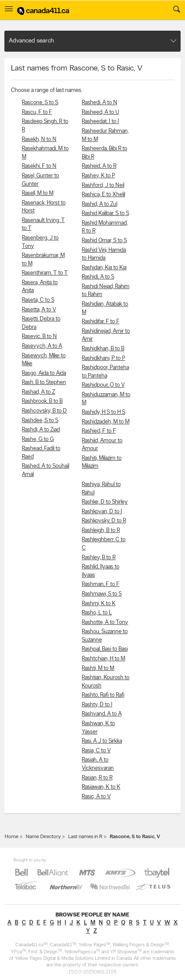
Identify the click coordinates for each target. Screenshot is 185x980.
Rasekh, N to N (39, 139)
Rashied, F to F (99, 431)
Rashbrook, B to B (42, 401)
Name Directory (43, 837)
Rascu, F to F (37, 112)
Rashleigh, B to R (101, 531)
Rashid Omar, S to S (104, 241)
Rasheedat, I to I (100, 122)
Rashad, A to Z (38, 392)
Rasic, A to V (96, 797)
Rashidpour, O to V (103, 385)
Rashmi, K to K (99, 604)
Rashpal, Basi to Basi (105, 649)
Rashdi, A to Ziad (41, 430)
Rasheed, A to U (100, 112)
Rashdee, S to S (40, 421)
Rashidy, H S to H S (103, 412)
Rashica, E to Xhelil (103, 195)
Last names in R (85, 837)
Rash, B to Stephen (44, 382)
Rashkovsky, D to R (104, 521)
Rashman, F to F (101, 584)
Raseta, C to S (38, 300)
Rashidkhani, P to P (103, 358)
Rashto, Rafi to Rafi (103, 695)
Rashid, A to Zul (99, 204)
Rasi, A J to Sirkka (102, 741)
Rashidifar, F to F (101, 322)
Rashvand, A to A (102, 714)
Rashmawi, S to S (102, 594)
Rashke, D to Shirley (105, 502)
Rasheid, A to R (99, 166)
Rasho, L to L (97, 613)
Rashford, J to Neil (103, 185)
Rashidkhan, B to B (103, 349)
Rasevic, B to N (39, 337)
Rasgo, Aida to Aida (44, 373)
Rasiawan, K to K (101, 787)
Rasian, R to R (97, 778)
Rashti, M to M (98, 668)
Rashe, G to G (38, 439)
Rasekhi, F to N (39, 166)
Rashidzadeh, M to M (106, 422)
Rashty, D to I (97, 705)
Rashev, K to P (98, 176)
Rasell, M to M (38, 193)
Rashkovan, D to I (102, 512)
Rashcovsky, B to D (44, 411)
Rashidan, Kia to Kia (104, 268)
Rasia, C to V (96, 751)
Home (12, 837)
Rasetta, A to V (39, 310)
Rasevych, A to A (42, 346)
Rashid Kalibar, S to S (105, 213)
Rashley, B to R (99, 558)
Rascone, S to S (40, 103)
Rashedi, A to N (99, 103)
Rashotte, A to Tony (105, 622)
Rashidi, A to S (98, 277)
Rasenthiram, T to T (45, 273)
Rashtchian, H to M (103, 659)
